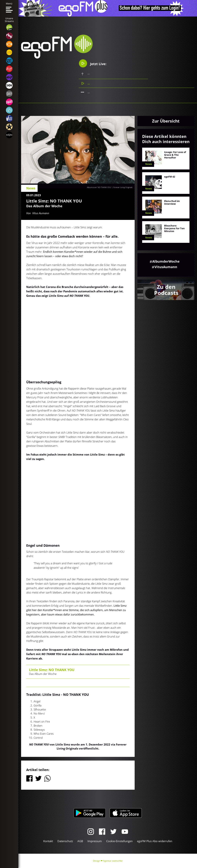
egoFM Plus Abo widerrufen (155, 841)
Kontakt (48, 841)
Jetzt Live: (93, 63)
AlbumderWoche (166, 261)
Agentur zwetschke (113, 861)
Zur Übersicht (166, 121)
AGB (80, 841)
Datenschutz (65, 841)
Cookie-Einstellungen (119, 841)
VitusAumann (166, 267)
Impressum (95, 841)
